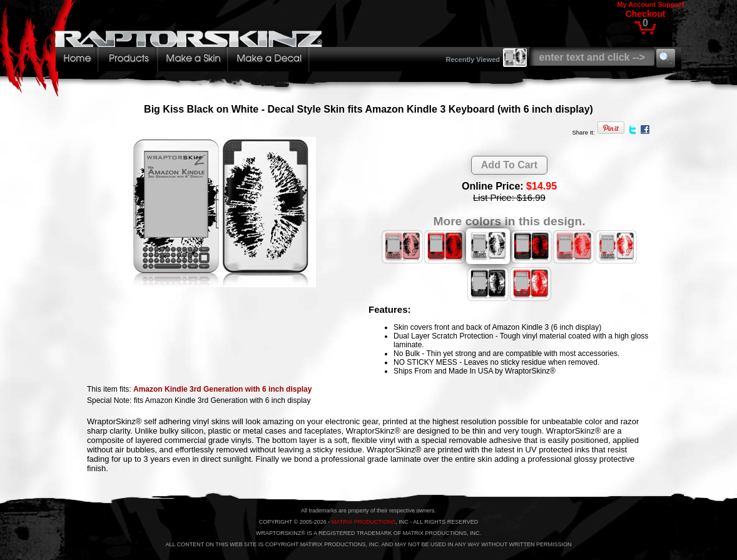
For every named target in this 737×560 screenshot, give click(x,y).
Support (671, 4)
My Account (636, 4)
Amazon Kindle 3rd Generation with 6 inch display (222, 389)
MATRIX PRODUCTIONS (363, 522)
